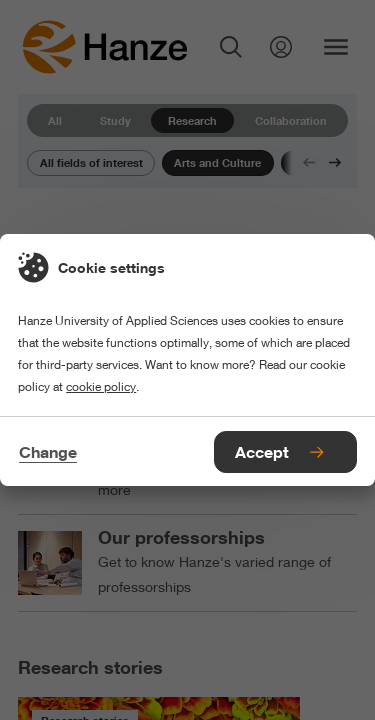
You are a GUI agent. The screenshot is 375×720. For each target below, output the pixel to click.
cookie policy (101, 386)
